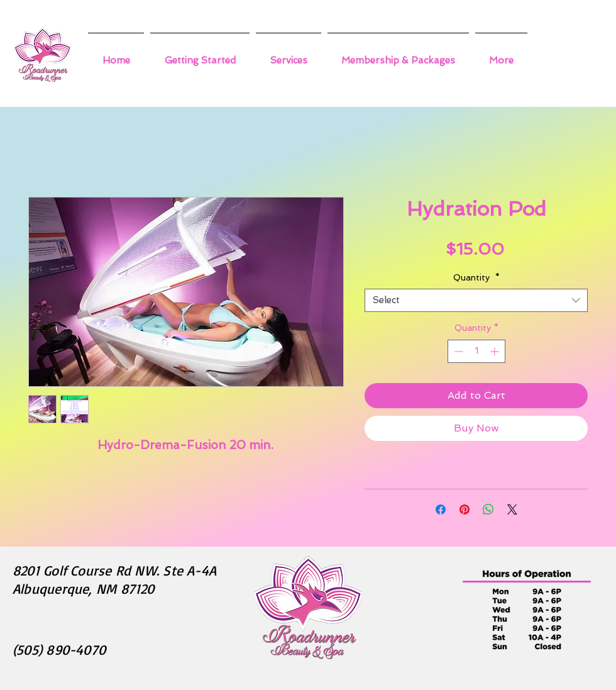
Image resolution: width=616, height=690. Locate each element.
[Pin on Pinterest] (465, 509)
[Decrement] (457, 351)
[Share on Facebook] (441, 509)
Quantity (476, 277)
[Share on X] (512, 509)
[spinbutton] (476, 351)
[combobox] (476, 301)
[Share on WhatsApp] (488, 509)
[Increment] (496, 351)
